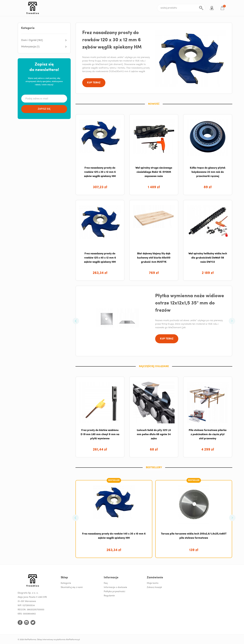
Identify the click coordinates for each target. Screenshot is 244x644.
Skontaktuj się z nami (72, 587)
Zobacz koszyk (154, 587)
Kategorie (66, 583)
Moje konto (153, 583)
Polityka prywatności (114, 592)
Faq (106, 583)
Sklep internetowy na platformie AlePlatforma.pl (58, 640)
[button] (44, 40)
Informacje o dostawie (115, 587)
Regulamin (109, 596)
